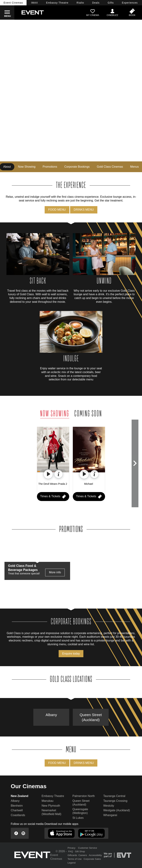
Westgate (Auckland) (117, 810)
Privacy (72, 848)
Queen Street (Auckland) (91, 717)
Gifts (111, 3)
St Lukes (78, 818)
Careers (83, 855)
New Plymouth (51, 806)
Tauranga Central (114, 796)
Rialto (80, 3)
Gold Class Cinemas (110, 167)
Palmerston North (84, 796)
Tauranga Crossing (115, 801)
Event (13, 3)
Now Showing (27, 167)
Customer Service (87, 848)
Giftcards (72, 855)
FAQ (71, 851)
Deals (96, 3)
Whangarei (110, 815)
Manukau (48, 801)
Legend (72, 863)
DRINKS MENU (84, 210)
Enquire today (71, 654)
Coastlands (18, 815)
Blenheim (17, 806)
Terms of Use (75, 859)
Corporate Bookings (77, 167)
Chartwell (17, 810)
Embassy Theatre (53, 796)
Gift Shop (80, 851)
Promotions (50, 167)
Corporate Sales (92, 859)
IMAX (34, 3)
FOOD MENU (57, 210)
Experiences (130, 3)
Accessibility (95, 855)
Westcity (109, 806)
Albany (51, 715)
